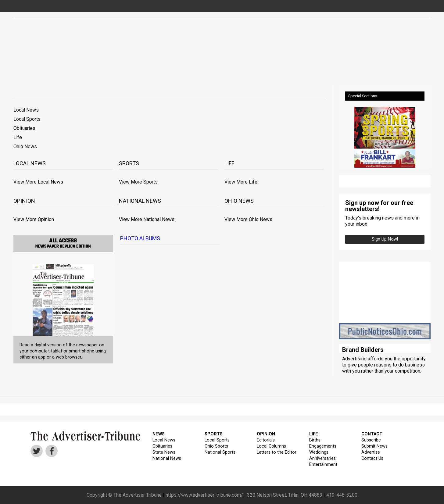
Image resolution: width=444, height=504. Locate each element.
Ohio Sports (216, 446)
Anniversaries (322, 458)
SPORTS (214, 434)
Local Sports (27, 119)
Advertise (371, 452)
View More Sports (138, 182)
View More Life (241, 182)
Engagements (323, 446)
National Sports (220, 452)
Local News (26, 110)
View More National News (147, 219)
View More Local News (38, 182)
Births (315, 440)
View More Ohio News (248, 219)
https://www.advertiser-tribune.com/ (204, 495)
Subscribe (371, 440)
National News (167, 458)
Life (18, 137)
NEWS (159, 434)
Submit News (374, 446)
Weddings (319, 452)
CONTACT (372, 434)
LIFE (314, 434)
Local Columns (271, 446)
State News (164, 452)
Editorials (266, 440)
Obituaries (24, 128)
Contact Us (372, 458)
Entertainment (323, 465)
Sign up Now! (385, 239)
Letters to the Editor (277, 452)
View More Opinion (34, 219)
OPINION (266, 434)
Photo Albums (140, 238)
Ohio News (25, 147)
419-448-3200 (342, 495)
